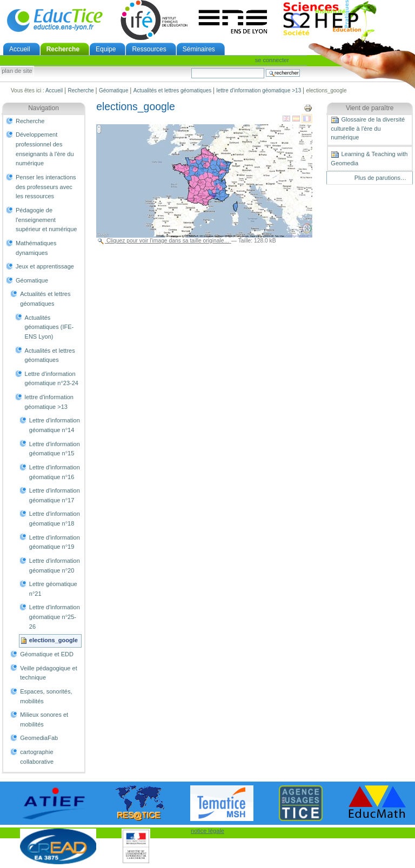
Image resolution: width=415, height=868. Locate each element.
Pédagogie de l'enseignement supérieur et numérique (46, 220)
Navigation (43, 108)
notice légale (207, 831)
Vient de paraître (370, 108)
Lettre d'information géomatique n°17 (55, 495)
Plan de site (17, 71)
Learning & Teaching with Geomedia (369, 158)
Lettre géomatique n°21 (53, 589)
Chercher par (191, 68)
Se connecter (272, 60)
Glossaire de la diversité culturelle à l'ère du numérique (368, 128)
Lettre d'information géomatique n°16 (55, 472)
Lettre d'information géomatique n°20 (55, 566)
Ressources (149, 49)
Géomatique (113, 90)
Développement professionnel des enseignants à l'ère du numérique (45, 149)
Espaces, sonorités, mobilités (46, 696)
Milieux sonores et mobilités (44, 719)
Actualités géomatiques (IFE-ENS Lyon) (49, 327)
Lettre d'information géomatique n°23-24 (52, 379)
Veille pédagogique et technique (49, 673)
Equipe (106, 49)
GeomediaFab (39, 738)
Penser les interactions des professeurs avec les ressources (46, 187)
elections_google (53, 640)
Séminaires (199, 49)
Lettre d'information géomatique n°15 (55, 449)
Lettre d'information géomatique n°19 (55, 542)
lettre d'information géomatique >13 (259, 90)
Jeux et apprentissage (45, 266)
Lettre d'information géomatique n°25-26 (55, 617)
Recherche (63, 49)
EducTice (55, 20)
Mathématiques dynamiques (36, 248)
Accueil (20, 49)
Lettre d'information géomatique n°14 (55, 425)
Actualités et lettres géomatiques (173, 90)
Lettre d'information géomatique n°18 (55, 519)
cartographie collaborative (37, 757)
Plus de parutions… (380, 178)
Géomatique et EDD (47, 654)
